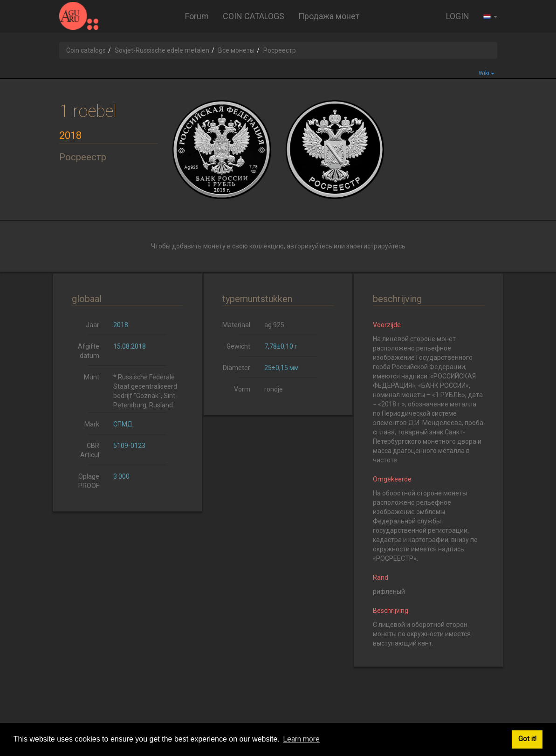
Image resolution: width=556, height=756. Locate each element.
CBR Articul (90, 450)
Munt (92, 377)
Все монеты (236, 50)
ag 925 (274, 325)
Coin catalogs (86, 50)
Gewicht (238, 346)
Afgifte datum (89, 351)
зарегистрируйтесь (376, 246)
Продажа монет (329, 16)
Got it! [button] (527, 739)
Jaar (93, 325)
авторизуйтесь (309, 246)
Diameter (237, 368)
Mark (92, 424)
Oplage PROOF (89, 481)
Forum (197, 16)
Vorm (242, 389)
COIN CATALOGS (254, 16)
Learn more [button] (301, 739)
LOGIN (458, 16)
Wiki (487, 73)
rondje (274, 389)
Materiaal (236, 325)
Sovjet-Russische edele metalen (162, 50)
